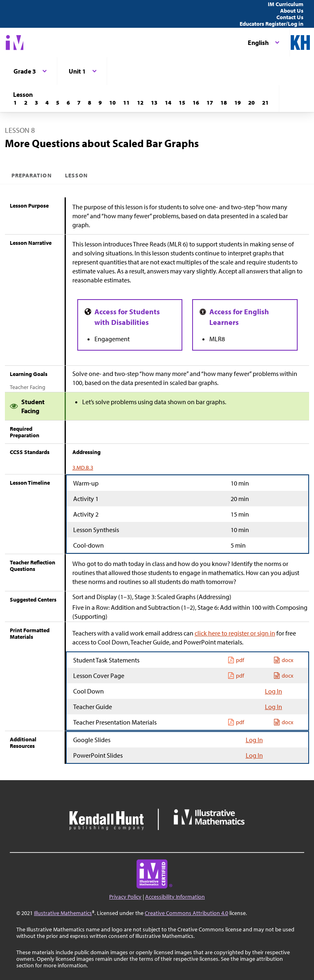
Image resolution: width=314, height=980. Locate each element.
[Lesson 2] (26, 103)
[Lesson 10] (112, 103)
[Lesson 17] (210, 103)
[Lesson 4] (47, 103)
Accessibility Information (175, 897)
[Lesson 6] (68, 103)
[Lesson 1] (15, 103)
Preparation (32, 175)
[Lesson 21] (265, 103)
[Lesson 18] (224, 103)
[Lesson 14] (168, 103)
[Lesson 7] (79, 103)
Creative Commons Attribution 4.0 (186, 913)
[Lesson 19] (238, 103)
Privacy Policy (125, 897)
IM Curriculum (286, 4)
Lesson (76, 175)
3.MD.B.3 (83, 468)
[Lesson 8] (90, 103)
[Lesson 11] (126, 103)
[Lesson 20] (251, 103)
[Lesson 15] (182, 103)
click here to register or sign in (235, 633)
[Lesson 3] (36, 103)
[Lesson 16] (196, 103)
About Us (292, 11)
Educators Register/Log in (271, 24)
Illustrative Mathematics (63, 913)
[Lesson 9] (100, 103)
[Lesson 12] (140, 103)
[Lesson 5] (58, 103)
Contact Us (290, 17)
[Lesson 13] (154, 103)
